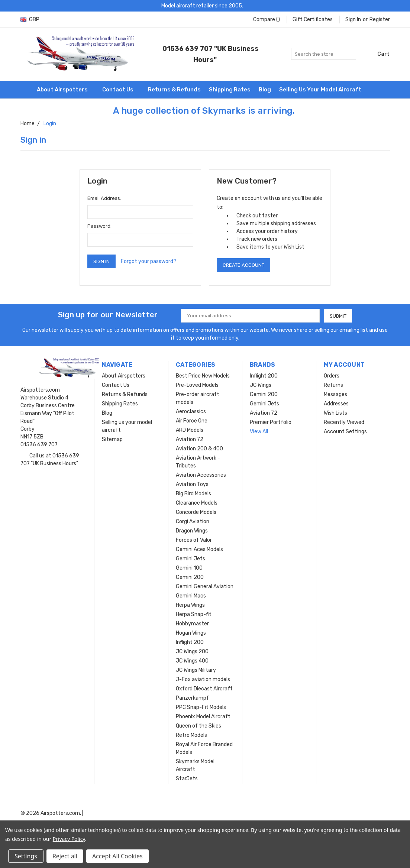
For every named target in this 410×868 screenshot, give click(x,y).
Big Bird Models (193, 494)
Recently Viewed (344, 422)
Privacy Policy (69, 839)
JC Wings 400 (192, 661)
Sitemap (112, 439)
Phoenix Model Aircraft (203, 717)
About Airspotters (65, 90)
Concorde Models (196, 512)
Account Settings (345, 432)
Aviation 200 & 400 (199, 449)
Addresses (336, 404)
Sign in (353, 20)
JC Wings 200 (192, 652)
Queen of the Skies (198, 726)
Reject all (65, 856)
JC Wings (261, 385)
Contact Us (121, 90)
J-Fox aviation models (203, 679)
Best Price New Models (203, 376)
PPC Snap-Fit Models (201, 707)
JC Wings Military (196, 670)
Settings (26, 856)
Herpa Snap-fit (194, 614)
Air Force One (192, 421)
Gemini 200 (190, 577)
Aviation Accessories (201, 475)
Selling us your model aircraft (320, 90)
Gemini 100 (189, 568)
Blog (265, 90)
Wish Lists (335, 413)
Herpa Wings (190, 605)
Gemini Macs (191, 596)
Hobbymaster (192, 624)
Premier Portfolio (271, 422)
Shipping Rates (230, 90)
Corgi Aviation (193, 522)
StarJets (187, 779)
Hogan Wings (191, 633)
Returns (333, 385)
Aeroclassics (191, 412)
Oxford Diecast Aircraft (204, 689)
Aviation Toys (192, 484)
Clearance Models (197, 503)
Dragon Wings (192, 531)
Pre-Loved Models (197, 385)
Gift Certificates (313, 20)
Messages (335, 394)
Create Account (243, 265)
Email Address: (104, 198)
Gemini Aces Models (199, 549)
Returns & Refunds (174, 90)
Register (380, 20)
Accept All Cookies (117, 856)
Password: (99, 226)
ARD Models (190, 430)
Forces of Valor (194, 540)
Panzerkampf (192, 698)
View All (259, 432)
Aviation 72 (190, 439)
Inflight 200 (190, 642)
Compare (267, 20)
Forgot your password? (148, 261)
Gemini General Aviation (205, 587)
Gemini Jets (191, 559)
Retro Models (191, 735)
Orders (332, 376)
